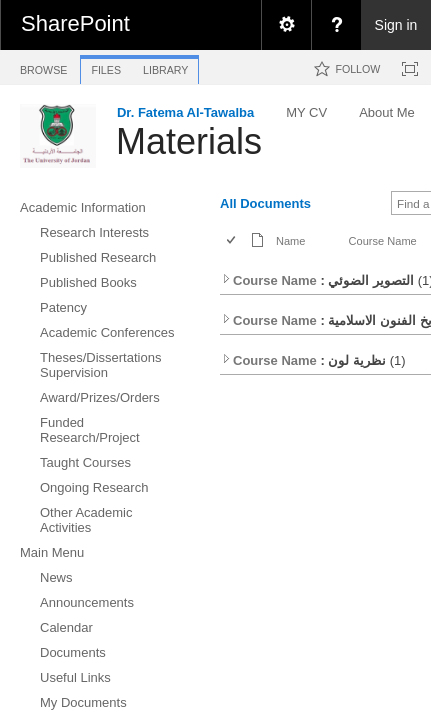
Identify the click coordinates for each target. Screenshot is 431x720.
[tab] (43, 66)
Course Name (383, 241)
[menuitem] (286, 25)
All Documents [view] (265, 203)
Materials (189, 141)
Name (290, 241)
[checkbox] (232, 241)
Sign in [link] (396, 25)
